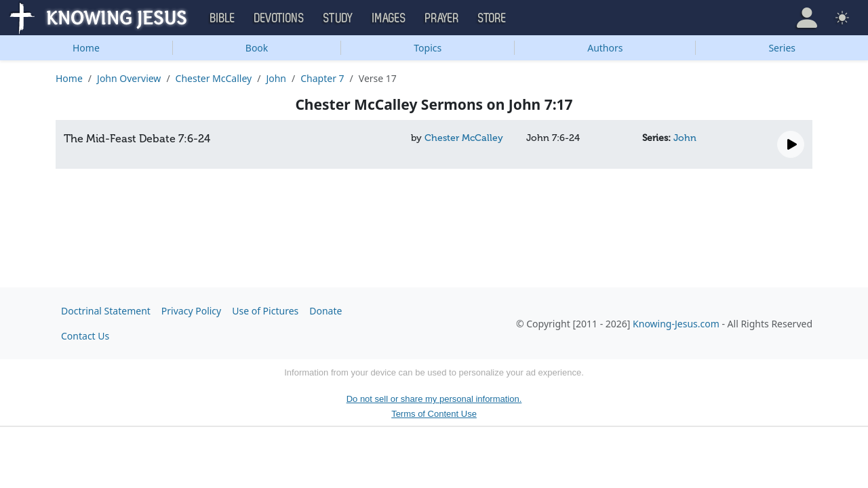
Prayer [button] (442, 18)
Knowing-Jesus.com (676, 324)
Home (86, 48)
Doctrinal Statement (106, 311)
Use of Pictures (265, 311)
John (276, 78)
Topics (428, 48)
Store (492, 18)
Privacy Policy (191, 311)
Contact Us (85, 336)
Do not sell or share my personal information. (434, 399)
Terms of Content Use (434, 414)
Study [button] (338, 18)
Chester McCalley (214, 78)
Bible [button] (223, 18)
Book (257, 48)
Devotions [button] (279, 18)
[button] (807, 18)
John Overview (129, 78)
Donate (325, 311)
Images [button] (389, 18)
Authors (605, 48)
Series (782, 48)
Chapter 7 (322, 78)
